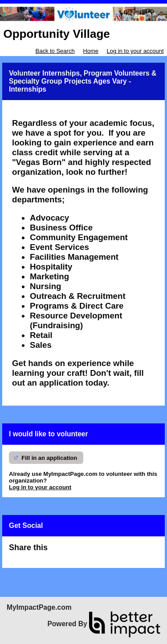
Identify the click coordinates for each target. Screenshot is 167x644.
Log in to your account (135, 51)
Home (91, 51)
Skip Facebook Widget (79, 551)
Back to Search (55, 51)
